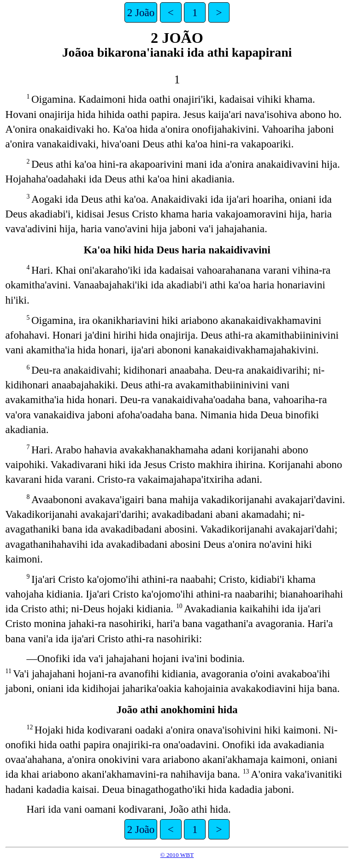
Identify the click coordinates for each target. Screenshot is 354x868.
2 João (141, 12)
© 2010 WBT (177, 855)
